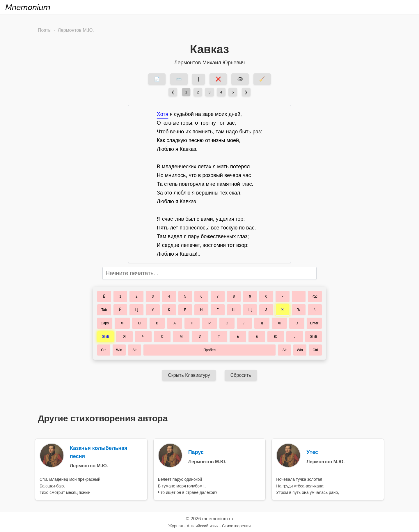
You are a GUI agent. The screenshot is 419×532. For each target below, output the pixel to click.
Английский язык (203, 526)
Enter (314, 323)
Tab (104, 310)
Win (119, 350)
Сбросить (241, 375)
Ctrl (104, 350)
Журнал (176, 526)
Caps (105, 323)
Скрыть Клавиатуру (189, 375)
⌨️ (179, 79)
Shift (105, 337)
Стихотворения (236, 526)
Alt (134, 350)
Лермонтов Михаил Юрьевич (210, 63)
